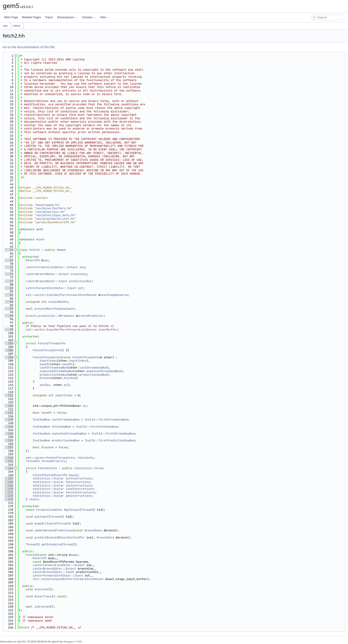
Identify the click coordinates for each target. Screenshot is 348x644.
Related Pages (31, 17)
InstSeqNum (41, 420)
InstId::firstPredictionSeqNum (110, 440)
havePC (45, 364)
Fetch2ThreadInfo (52, 343)
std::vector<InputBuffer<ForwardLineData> (60, 330)
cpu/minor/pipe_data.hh (55, 215)
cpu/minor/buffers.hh (53, 208)
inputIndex (48, 361)
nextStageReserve (114, 295)
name (74, 555)
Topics (49, 17)
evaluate (41, 589)
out (80, 288)
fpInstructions (78, 482)
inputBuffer (108, 330)
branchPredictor (91, 316)
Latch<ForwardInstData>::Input (51, 288)
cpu (5, 26)
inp (82, 267)
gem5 (40, 229)
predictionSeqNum (54, 375)
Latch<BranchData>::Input (46, 281)
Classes (89, 17)
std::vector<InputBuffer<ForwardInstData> (60, 295)
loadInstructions (80, 489)
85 (9, 295)
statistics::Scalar (48, 478)
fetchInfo (85, 458)
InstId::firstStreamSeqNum (106, 420)
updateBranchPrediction (53, 530)
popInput (41, 517)
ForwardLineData (49, 510)
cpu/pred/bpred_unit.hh (55, 219)
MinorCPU (33, 260)
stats (34, 499)
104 (9, 343)
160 (9, 458)
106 (9, 350)
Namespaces (67, 17)
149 (9, 434)
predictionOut (80, 281)
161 (9, 461)
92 (9, 309)
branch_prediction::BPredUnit (50, 316)
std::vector (42, 579)
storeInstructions (80, 492)
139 (9, 420)
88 (9, 302)
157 (9, 447)
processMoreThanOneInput (54, 309)
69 (9, 260)
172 (9, 496)
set (42, 385)
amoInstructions (79, 496)
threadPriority (53, 461)
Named (61, 250)
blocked (46, 378)
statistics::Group (89, 468)
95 (9, 316)
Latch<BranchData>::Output (47, 274)
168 (9, 482)
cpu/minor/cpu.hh (50, 212)
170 (9, 489)
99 (9, 330)
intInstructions (79, 478)
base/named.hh (47, 205)
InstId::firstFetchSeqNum (97, 427)
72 (9, 267)
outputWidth (58, 302)
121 (9, 395)
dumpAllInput (45, 523)
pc (48, 385)
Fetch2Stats (47, 468)
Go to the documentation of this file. (29, 47)
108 (9, 357)
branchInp (79, 274)
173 (9, 499)
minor (17, 26)
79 (9, 281)
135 (9, 413)
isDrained (42, 607)
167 (9, 478)
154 (9, 440)
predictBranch (46, 537)
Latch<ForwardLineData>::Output (52, 267)
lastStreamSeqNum (54, 368)
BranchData (93, 530)
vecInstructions (79, 485)
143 (9, 427)
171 (9, 492)
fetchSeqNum (61, 427)
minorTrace (43, 596)
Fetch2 (35, 250)
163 (9, 468)
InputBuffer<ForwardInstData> (78, 579)
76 (9, 274)
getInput (73, 510)
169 (9, 485)
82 (9, 288)
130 (9, 406)
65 (9, 250)
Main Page (11, 17)
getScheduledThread (57, 544)
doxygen (68, 641)
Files (105, 17)
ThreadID (33, 461)
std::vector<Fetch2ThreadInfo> (51, 458)
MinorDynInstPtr (72, 537)
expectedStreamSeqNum (57, 371)
